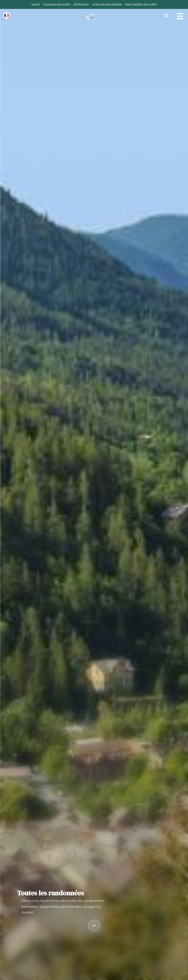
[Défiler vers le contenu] (94, 926)
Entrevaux (81, 5)
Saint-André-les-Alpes (141, 5)
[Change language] (7, 15)
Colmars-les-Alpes (57, 5)
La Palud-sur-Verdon (107, 5)
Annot (36, 5)
